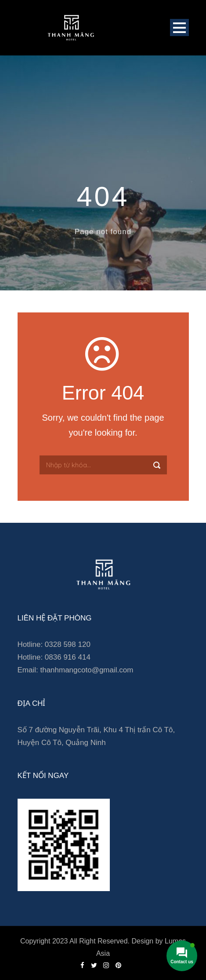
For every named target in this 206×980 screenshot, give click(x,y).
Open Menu (179, 28)
